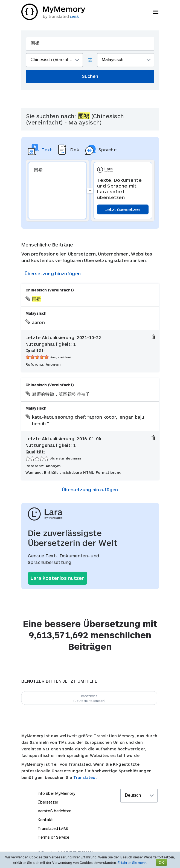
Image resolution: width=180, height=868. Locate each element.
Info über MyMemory (56, 793)
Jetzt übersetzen (123, 209)
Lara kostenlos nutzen (58, 578)
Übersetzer (48, 802)
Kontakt (45, 820)
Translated (53, 828)
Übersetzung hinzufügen (53, 273)
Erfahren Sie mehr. (132, 863)
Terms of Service (53, 837)
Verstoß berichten (55, 811)
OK (161, 862)
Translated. (85, 777)
